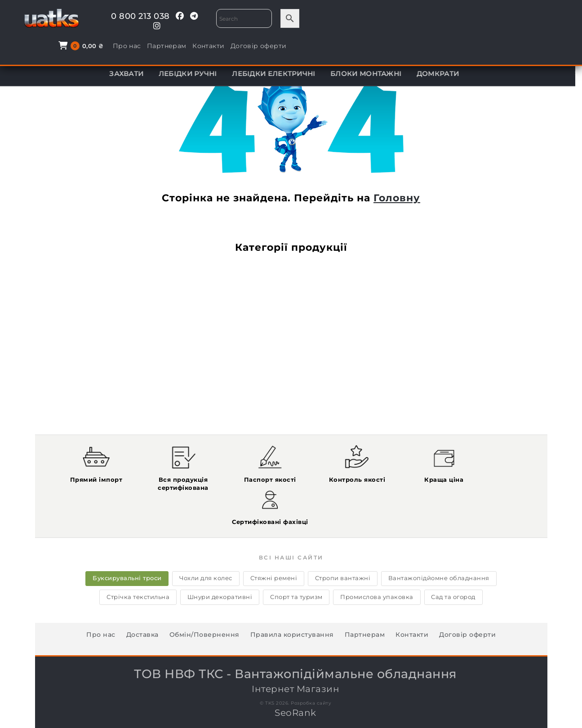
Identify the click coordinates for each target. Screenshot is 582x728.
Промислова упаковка (378, 561)
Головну (397, 198)
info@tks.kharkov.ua (470, 708)
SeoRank (295, 677)
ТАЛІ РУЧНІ (274, 51)
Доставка (142, 599)
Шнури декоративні (219, 561)
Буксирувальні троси (125, 542)
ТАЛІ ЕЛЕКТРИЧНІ (68, 51)
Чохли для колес (205, 542)
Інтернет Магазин (296, 645)
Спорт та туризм (296, 561)
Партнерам (458, 19)
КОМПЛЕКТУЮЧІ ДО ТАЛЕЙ (362, 51)
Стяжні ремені (274, 542)
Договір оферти (549, 19)
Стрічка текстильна (136, 561)
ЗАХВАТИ (133, 73)
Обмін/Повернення (204, 599)
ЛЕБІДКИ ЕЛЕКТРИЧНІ (281, 73)
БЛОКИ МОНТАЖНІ (373, 73)
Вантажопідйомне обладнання (441, 542)
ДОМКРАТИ (444, 73)
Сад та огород (455, 561)
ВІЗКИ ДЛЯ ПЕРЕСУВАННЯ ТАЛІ (488, 51)
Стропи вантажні (344, 542)
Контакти (500, 19)
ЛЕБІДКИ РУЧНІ (195, 73)
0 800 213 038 (131, 16)
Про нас (418, 19)
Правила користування (292, 599)
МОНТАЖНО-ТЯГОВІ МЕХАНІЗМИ (178, 51)
